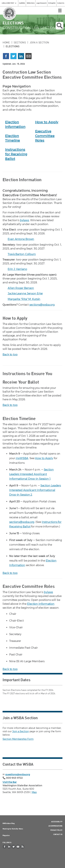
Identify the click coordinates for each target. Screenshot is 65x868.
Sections (20, 42)
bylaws (24, 220)
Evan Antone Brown (21, 239)
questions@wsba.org (18, 774)
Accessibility (57, 822)
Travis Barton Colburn (22, 254)
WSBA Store (31, 3)
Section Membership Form (18, 739)
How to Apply (47, 122)
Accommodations (55, 826)
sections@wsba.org (42, 305)
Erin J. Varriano (17, 269)
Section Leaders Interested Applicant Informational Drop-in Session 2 (35, 490)
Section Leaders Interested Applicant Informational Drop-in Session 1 (31, 474)
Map (34, 792)
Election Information (41, 604)
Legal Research (41, 3)
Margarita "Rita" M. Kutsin (24, 299)
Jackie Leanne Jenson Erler (25, 293)
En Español (52, 3)
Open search (60, 26)
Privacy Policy (56, 830)
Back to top (10, 355)
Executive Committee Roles (45, 136)
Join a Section (39, 42)
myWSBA (22, 3)
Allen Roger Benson (21, 288)
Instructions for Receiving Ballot (16, 154)
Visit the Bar (10, 782)
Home (6, 42)
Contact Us (61, 3)
